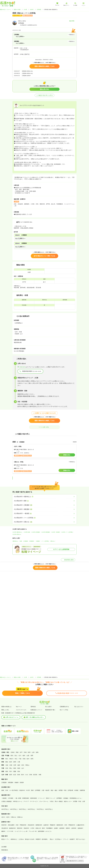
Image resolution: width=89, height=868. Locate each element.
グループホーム (44, 801)
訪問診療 (70, 790)
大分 (27, 775)
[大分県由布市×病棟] (44, 501)
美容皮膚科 (11, 825)
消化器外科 (5, 828)
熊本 (23, 775)
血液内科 (46, 825)
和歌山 (27, 765)
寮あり (52, 839)
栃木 (28, 759)
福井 (24, 756)
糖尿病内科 (60, 825)
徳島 (7, 771)
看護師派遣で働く (50, 710)
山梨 (28, 756)
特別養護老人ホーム (75, 798)
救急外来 (22, 790)
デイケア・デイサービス (31, 801)
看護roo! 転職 (17, 10)
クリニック (41, 798)
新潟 (12, 756)
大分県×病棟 (27, 532)
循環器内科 (39, 825)
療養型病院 (26, 798)
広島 (7, 768)
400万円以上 (14, 809)
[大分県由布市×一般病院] (44, 513)
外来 (7, 790)
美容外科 (4, 825)
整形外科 (20, 828)
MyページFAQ (64, 710)
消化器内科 (31, 825)
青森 (17, 752)
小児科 (32, 828)
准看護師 (32, 541)
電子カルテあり (81, 839)
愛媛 (15, 771)
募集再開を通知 (68, 560)
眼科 (43, 828)
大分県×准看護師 (46, 532)
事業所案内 (5, 850)
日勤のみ (53, 541)
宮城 (25, 752)
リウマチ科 (10, 831)
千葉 (20, 759)
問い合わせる (22, 367)
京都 (11, 765)
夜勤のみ (20, 817)
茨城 (24, 759)
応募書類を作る (64, 707)
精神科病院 (34, 798)
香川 (11, 771)
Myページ (19, 707)
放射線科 (80, 828)
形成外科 (26, 828)
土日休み (21, 839)
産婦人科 (38, 828)
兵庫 (15, 765)
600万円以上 (31, 809)
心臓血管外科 (80, 825)
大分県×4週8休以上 (17, 532)
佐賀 (15, 775)
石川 (20, 756)
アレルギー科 (33, 831)
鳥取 (15, 768)
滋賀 (19, 765)
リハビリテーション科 (21, 831)
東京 (7, 759)
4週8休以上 (15, 541)
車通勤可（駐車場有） (42, 839)
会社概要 (4, 847)
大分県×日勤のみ (17, 534)
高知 (19, 771)
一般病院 (38, 541)
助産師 (22, 782)
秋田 (29, 752)
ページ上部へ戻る (44, 427)
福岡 (11, 775)
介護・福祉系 (46, 790)
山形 (33, 752)
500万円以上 (23, 809)
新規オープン (5, 839)
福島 (37, 752)
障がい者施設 (59, 801)
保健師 (17, 782)
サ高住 (52, 801)
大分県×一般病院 (56, 532)
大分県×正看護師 (36, 532)
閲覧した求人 (5, 710)
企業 (84, 801)
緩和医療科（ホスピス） (45, 831)
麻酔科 (3, 831)
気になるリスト (79, 707)
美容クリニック (51, 798)
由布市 (32, 10)
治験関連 (82, 790)
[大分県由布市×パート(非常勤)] (44, 518)
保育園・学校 (63, 790)
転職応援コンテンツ (36, 710)
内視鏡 (76, 790)
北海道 (13, 752)
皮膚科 (56, 828)
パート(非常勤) (45, 541)
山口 (23, 768)
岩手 (21, 752)
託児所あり (58, 839)
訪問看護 (38, 790)
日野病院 (39, 10)
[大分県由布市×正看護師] (44, 505)
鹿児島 (35, 775)
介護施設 (66, 798)
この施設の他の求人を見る (44, 95)
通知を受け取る (45, 89)
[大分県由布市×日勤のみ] (44, 522)
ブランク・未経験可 (69, 839)
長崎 (19, 775)
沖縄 (40, 775)
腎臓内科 (53, 825)
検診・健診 (54, 790)
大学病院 (11, 798)
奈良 (23, 765)
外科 (66, 825)
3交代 (8, 817)
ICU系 (28, 790)
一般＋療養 (18, 798)
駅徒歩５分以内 (30, 839)
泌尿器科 (62, 828)
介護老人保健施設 (7, 801)
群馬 (32, 759)
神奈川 (11, 759)
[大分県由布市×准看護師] (44, 509)
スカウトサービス (21, 710)
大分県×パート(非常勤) (67, 532)
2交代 (3, 817)
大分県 (25, 10)
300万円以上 (5, 809)
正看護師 (26, 541)
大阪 (7, 765)
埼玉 (16, 759)
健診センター (68, 801)
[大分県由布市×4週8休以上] (44, 497)
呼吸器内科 (23, 825)
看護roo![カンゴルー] (5, 10)
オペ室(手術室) (14, 790)
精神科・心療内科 (71, 828)
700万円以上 (40, 809)
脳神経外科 (12, 828)
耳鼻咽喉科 (49, 828)
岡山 (11, 768)
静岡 (15, 762)
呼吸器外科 (72, 825)
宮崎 (31, 775)
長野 (32, 756)
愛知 (7, 762)
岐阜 (11, 762)
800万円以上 (49, 809)
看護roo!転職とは (6, 707)
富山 (16, 756)
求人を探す (48, 707)
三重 (19, 762)
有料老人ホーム (18, 801)
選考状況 (33, 707)
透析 (32, 790)
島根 (19, 768)
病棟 (21, 541)
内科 (17, 825)
